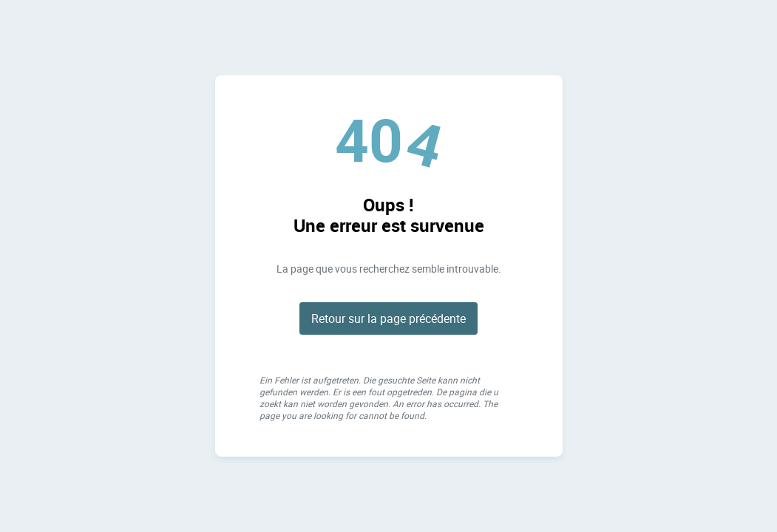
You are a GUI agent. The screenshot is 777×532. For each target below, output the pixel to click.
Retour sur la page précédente (388, 318)
